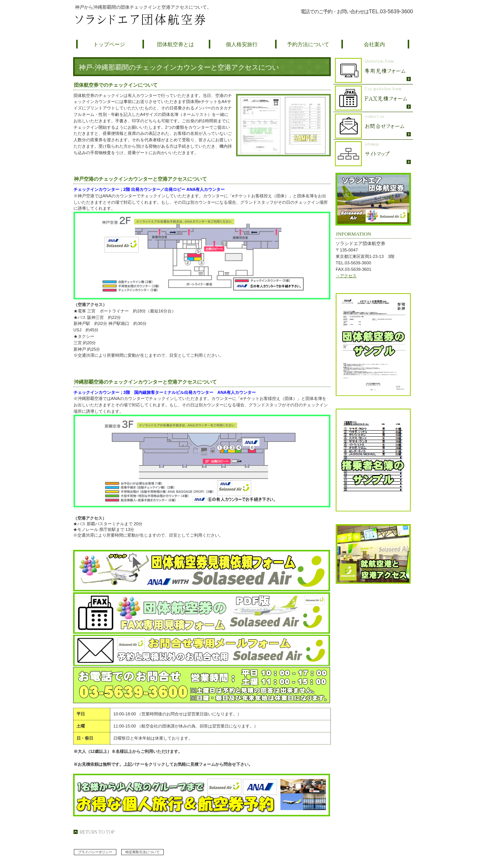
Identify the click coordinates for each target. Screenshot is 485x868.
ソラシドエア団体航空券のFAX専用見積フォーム (373, 98)
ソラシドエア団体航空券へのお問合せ (373, 126)
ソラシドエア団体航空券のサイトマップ (373, 153)
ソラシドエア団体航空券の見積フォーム (373, 71)
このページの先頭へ (94, 832)
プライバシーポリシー (95, 852)
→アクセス (346, 276)
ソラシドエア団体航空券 (163, 20)
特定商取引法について (142, 852)
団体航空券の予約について (352, 20)
